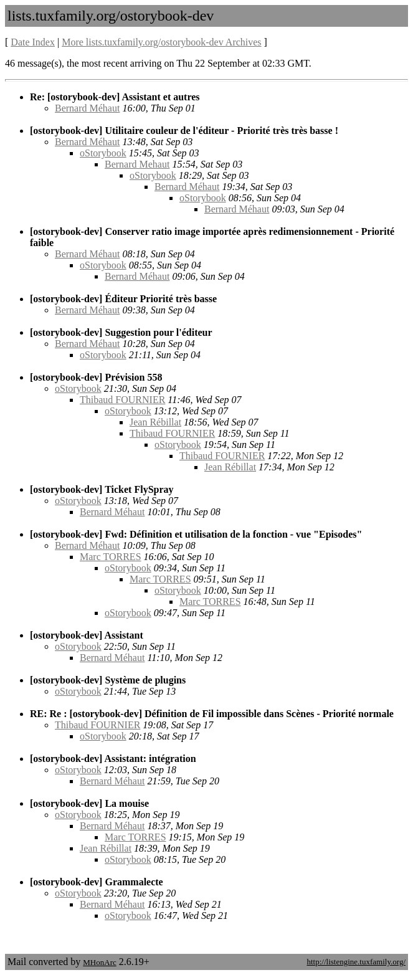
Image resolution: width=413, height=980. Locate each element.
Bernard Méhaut (87, 108)
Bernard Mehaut (137, 164)
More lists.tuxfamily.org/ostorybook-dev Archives (161, 42)
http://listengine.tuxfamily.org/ (356, 962)
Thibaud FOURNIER (122, 400)
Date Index (33, 42)
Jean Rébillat (155, 422)
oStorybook (103, 153)
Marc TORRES (111, 557)
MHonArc (99, 962)
